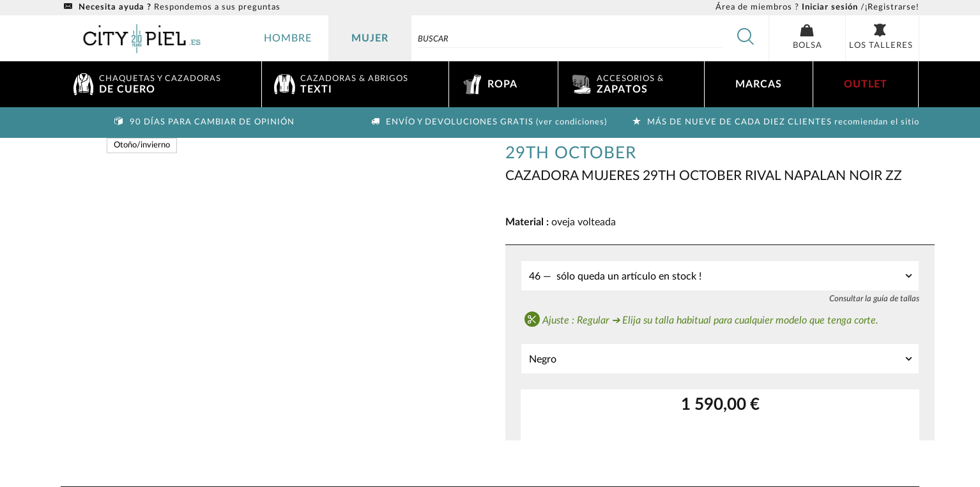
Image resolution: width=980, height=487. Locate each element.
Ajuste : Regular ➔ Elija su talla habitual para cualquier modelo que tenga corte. (701, 319)
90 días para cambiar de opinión (203, 122)
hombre (288, 38)
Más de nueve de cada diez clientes (774, 122)
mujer (370, 38)
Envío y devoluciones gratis (487, 122)
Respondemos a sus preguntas (171, 7)
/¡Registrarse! (817, 7)
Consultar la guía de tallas (874, 299)
